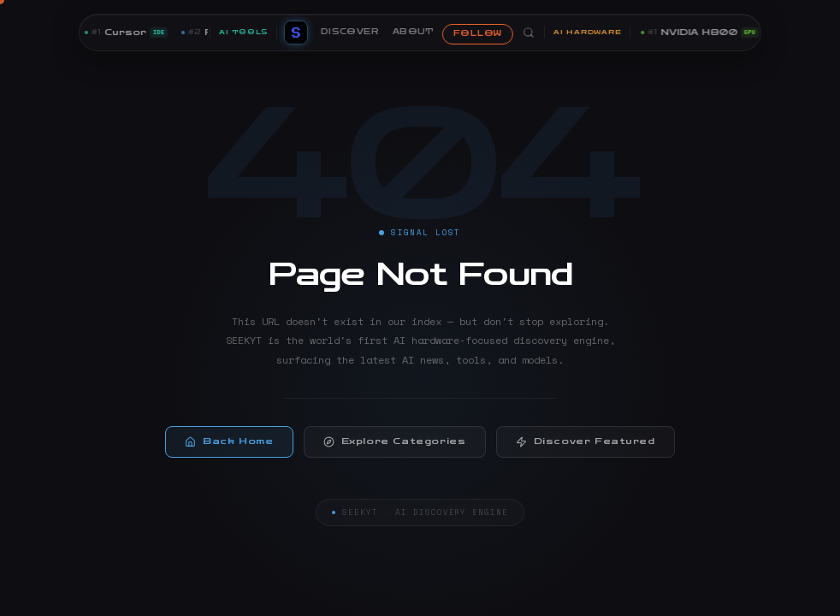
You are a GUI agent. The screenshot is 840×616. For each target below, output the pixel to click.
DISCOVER (350, 32)
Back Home (229, 448)
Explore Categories (395, 448)
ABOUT (414, 32)
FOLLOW (478, 33)
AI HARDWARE (587, 32)
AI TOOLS (243, 32)
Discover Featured (586, 448)
